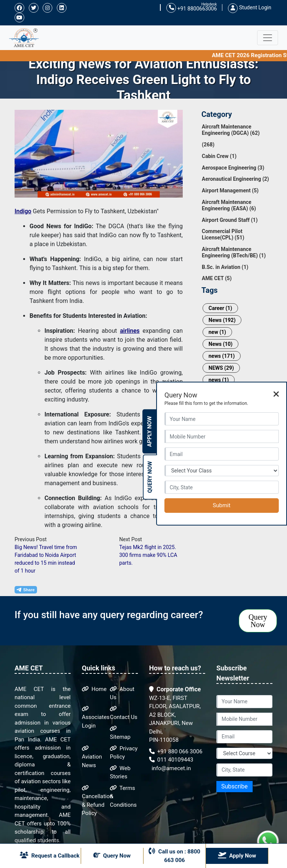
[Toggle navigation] (268, 38)
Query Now (258, 621)
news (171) (222, 356)
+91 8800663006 (192, 8)
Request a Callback (50, 855)
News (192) (222, 320)
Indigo (23, 211)
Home (94, 689)
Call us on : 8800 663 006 (175, 855)
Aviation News (92, 757)
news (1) (219, 380)
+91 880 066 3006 (176, 751)
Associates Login (96, 717)
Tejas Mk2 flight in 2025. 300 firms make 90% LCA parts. (148, 555)
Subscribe (234, 786)
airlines (130, 331)
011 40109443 (171, 760)
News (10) (220, 344)
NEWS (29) (221, 368)
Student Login (250, 7)
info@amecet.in (171, 768)
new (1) (217, 332)
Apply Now (149, 432)
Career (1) (220, 308)
